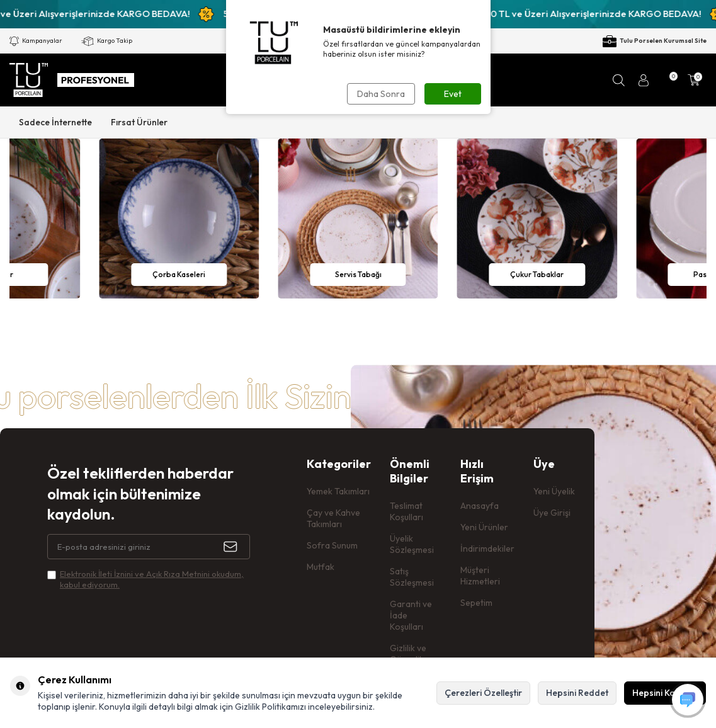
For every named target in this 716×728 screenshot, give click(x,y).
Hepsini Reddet (577, 693)
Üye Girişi (552, 513)
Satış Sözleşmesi (412, 577)
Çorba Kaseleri (179, 274)
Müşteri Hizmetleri (480, 576)
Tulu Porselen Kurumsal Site (655, 41)
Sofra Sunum (332, 545)
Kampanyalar (36, 41)
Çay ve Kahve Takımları (333, 518)
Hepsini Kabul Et (665, 693)
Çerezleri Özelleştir (483, 693)
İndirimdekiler (487, 549)
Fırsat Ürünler (139, 122)
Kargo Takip (107, 41)
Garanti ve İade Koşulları (411, 615)
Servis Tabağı (358, 274)
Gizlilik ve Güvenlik (408, 654)
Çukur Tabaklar (537, 274)
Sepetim (476, 603)
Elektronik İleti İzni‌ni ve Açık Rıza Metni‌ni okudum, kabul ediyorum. (152, 579)
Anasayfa (480, 506)
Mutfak (321, 567)
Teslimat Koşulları (406, 511)
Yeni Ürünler (484, 527)
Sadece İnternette (55, 122)
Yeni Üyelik (554, 491)
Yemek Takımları (338, 491)
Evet (453, 94)
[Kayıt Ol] (237, 547)
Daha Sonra (381, 94)
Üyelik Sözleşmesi (412, 544)
